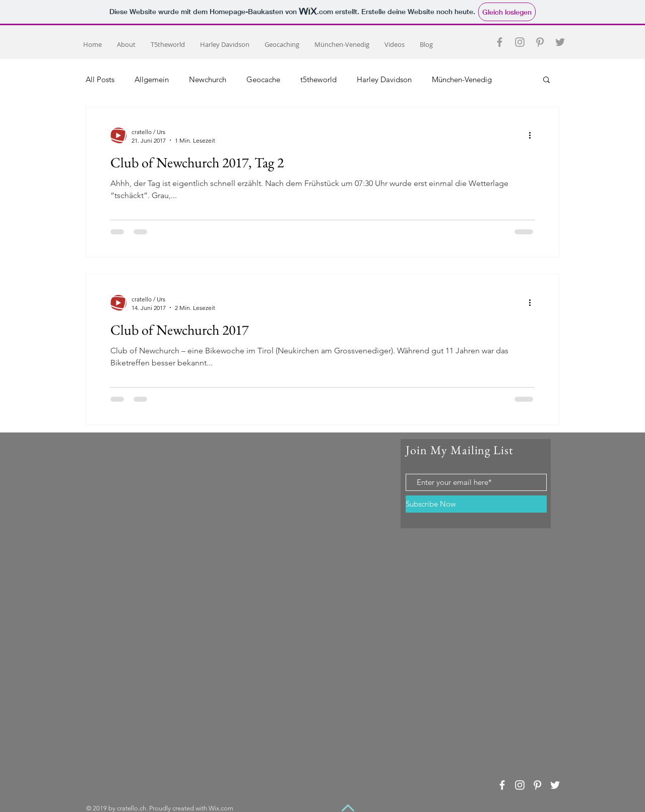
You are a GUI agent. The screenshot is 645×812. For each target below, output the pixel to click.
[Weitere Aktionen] (533, 136)
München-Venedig (462, 79)
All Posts (100, 79)
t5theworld (318, 79)
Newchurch (208, 79)
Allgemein (152, 79)
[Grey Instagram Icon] (520, 42)
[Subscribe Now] (476, 504)
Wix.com (221, 808)
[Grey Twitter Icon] (560, 42)
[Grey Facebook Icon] (500, 42)
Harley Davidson (384, 79)
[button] (546, 80)
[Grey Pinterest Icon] (540, 42)
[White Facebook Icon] (502, 785)
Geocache (263, 79)
